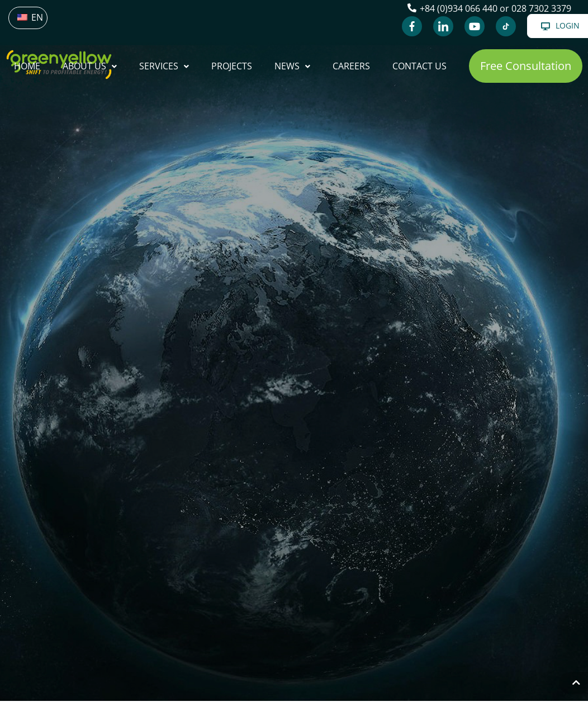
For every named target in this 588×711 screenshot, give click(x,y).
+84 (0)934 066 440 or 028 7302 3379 (495, 8)
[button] (526, 66)
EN (30, 17)
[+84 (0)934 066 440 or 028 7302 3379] (412, 8)
